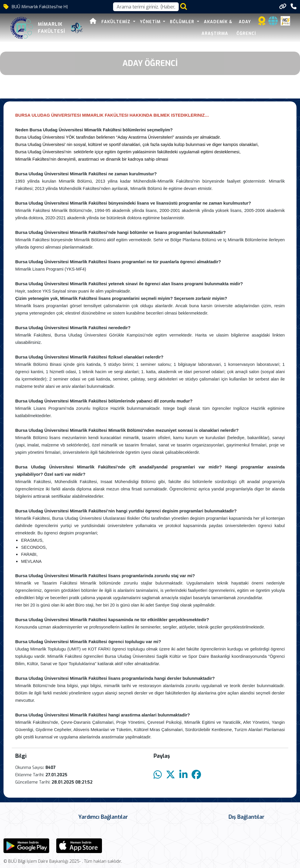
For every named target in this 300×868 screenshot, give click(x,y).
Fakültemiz (114, 22)
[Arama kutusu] (146, 7)
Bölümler (180, 22)
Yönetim (148, 22)
